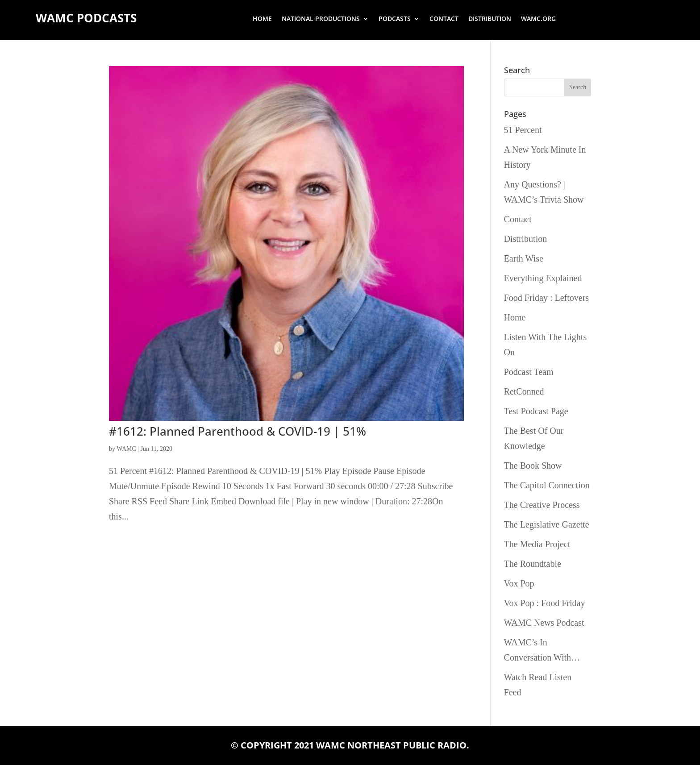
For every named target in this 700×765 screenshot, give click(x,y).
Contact (444, 19)
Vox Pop (519, 583)
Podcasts (395, 19)
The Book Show (533, 466)
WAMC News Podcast (544, 623)
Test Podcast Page (536, 411)
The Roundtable (533, 564)
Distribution (490, 19)
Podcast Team (529, 372)
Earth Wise (524, 258)
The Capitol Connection (547, 485)
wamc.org (538, 19)
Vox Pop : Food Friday (545, 603)
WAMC (126, 449)
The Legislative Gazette (547, 524)
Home (262, 19)
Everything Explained (543, 278)
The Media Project (537, 544)
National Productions (321, 19)
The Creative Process (542, 505)
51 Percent (523, 130)
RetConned (524, 391)
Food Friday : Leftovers (547, 298)
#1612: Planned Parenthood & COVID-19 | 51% (237, 431)
